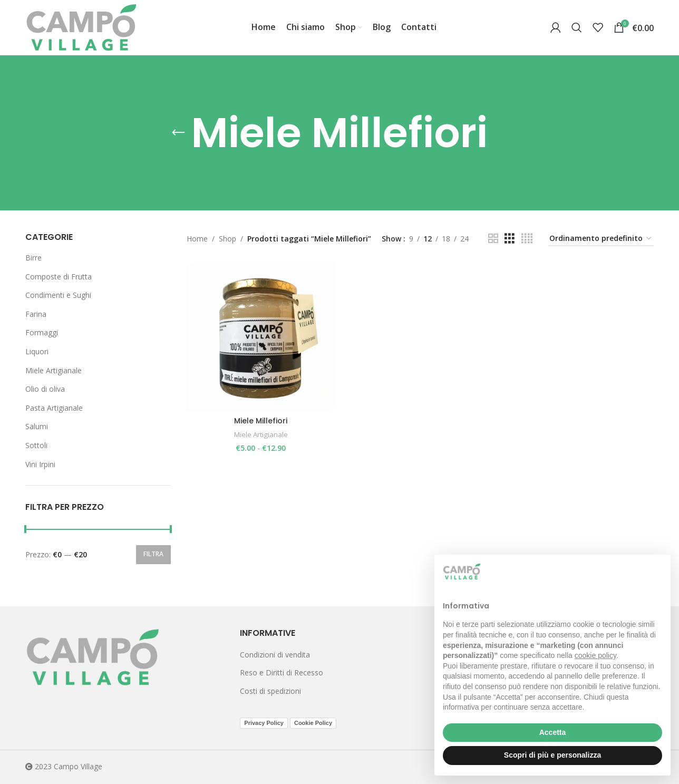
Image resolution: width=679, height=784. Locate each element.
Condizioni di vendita (275, 655)
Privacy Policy (264, 723)
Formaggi (42, 332)
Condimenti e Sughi (58, 295)
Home (197, 239)
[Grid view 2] (493, 239)
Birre (33, 258)
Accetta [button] (553, 732)
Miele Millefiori (261, 421)
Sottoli (36, 445)
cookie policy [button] (595, 655)
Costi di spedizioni (270, 691)
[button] (657, 572)
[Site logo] (81, 27)
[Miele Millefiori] (261, 336)
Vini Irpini (40, 464)
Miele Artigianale (54, 370)
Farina (36, 314)
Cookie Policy (313, 723)
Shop (227, 239)
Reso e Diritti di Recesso (282, 672)
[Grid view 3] (510, 239)
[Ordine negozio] (601, 239)
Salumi (37, 426)
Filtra (153, 554)
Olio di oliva (45, 389)
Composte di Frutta (59, 277)
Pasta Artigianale (54, 408)
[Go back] (178, 133)
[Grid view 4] (527, 239)
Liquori (37, 351)
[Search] (577, 27)
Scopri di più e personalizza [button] (552, 755)
